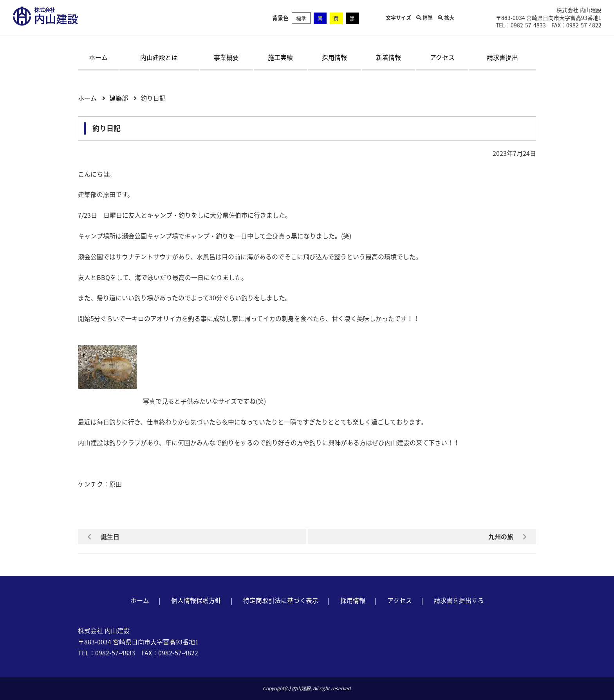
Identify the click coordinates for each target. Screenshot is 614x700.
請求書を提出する (459, 600)
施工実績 (280, 57)
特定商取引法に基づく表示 (281, 600)
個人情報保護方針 (196, 600)
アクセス (442, 57)
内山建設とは (159, 57)
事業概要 (226, 57)
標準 (301, 18)
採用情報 (334, 57)
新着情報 (388, 57)
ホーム (98, 57)
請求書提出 (502, 57)
